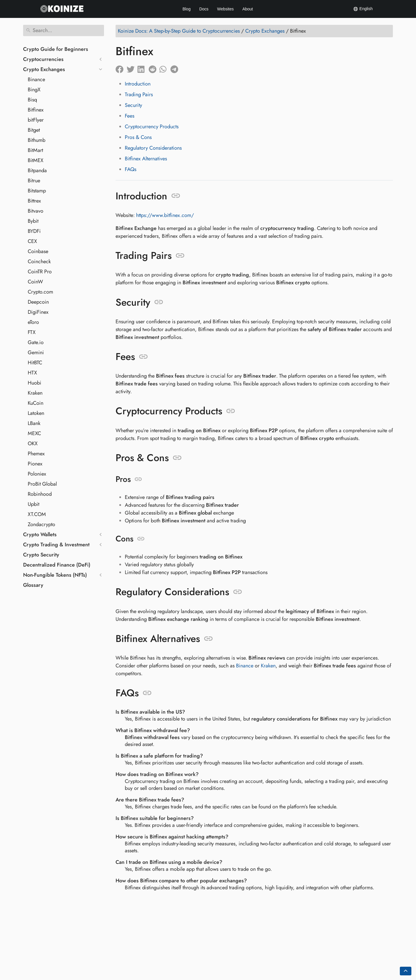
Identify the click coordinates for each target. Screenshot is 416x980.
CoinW (35, 282)
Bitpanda (37, 170)
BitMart (35, 150)
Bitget (34, 130)
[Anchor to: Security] (159, 302)
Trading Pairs (139, 94)
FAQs (131, 169)
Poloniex (37, 474)
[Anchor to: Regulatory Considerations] (238, 592)
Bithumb (37, 140)
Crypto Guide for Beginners (56, 49)
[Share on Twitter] (132, 68)
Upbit (34, 504)
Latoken (36, 413)
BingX (34, 90)
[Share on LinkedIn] (143, 68)
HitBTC (35, 363)
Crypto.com (40, 292)
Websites (225, 9)
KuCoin (36, 403)
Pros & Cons (138, 137)
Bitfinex (36, 110)
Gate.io (36, 342)
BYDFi (34, 231)
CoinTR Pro (40, 272)
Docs (204, 9)
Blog (187, 9)
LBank (34, 423)
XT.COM (37, 514)
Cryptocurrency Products (152, 127)
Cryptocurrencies (43, 59)
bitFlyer (36, 120)
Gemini (36, 352)
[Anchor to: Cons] (141, 539)
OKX (33, 443)
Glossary (33, 585)
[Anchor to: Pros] (138, 479)
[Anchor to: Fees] (143, 357)
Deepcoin (38, 302)
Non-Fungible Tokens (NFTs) (55, 575)
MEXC (34, 433)
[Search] (64, 30)
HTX (32, 373)
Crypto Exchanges (44, 69)
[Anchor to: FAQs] (147, 693)
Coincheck (39, 261)
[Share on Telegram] (176, 68)
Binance (36, 79)
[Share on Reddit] (154, 68)
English (363, 9)
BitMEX (36, 160)
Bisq (32, 100)
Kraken (35, 393)
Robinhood (40, 494)
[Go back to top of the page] (406, 971)
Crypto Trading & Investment (56, 545)
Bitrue (34, 181)
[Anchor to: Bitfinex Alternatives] (208, 639)
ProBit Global (42, 484)
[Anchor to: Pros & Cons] (177, 458)
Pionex (35, 464)
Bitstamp (37, 191)
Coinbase (38, 251)
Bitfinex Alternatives (146, 159)
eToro (33, 322)
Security (133, 105)
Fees (130, 116)
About (248, 9)
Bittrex (34, 201)
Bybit (33, 221)
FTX (32, 332)
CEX (32, 241)
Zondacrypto (41, 524)
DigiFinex (38, 312)
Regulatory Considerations (153, 148)
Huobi (35, 383)
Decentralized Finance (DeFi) (57, 565)
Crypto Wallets (40, 534)
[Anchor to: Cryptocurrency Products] (231, 411)
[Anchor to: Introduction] (176, 196)
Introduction (138, 84)
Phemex (36, 454)
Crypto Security (41, 555)
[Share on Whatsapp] (165, 68)
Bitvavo (36, 211)
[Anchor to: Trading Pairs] (180, 256)
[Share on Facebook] (121, 68)
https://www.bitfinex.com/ (165, 215)
